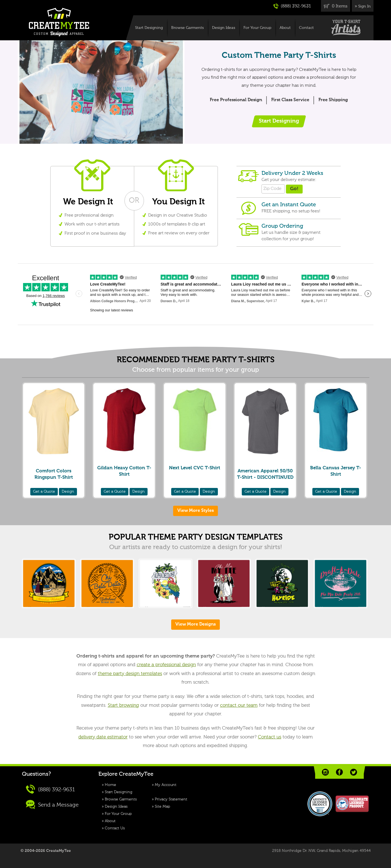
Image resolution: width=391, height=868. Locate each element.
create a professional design (166, 665)
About (285, 28)
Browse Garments (187, 28)
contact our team (239, 705)
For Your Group (257, 28)
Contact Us (115, 828)
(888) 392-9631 (292, 6)
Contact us (270, 737)
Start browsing (123, 705)
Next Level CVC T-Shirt (195, 468)
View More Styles (196, 511)
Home (110, 785)
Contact (306, 28)
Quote (44, 492)
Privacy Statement (171, 799)
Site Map (162, 807)
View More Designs (196, 624)
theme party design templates (130, 674)
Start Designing (149, 28)
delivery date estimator (103, 737)
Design (68, 492)
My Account (166, 785)
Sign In (364, 6)
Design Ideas (224, 28)
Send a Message (52, 804)
